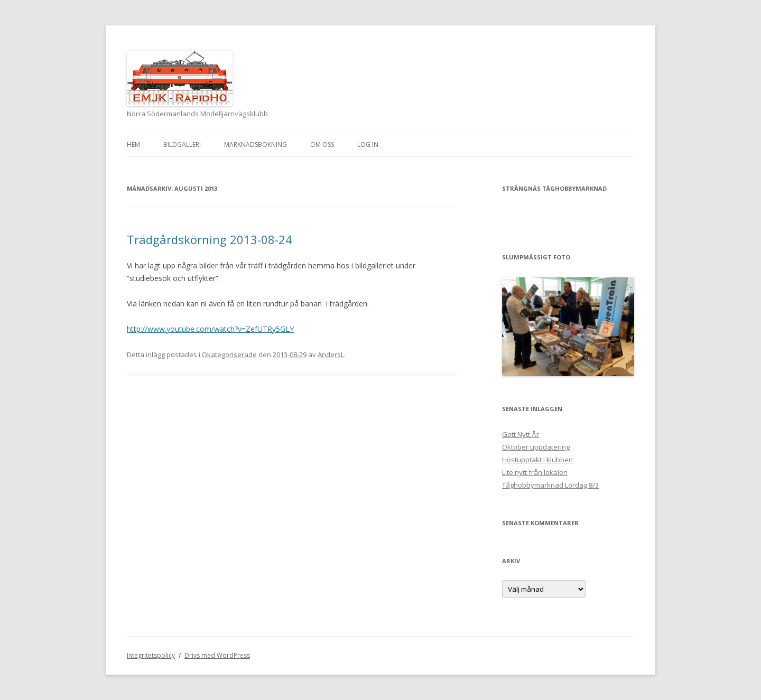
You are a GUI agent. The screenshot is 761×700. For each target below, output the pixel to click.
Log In (368, 144)
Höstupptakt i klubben (537, 460)
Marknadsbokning (256, 144)
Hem (133, 144)
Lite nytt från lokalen (535, 472)
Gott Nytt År (521, 434)
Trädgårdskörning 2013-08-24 (210, 239)
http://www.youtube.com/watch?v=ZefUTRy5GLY (210, 329)
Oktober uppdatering (536, 447)
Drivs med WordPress (217, 655)
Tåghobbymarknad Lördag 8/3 (550, 485)
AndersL (331, 354)
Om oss (322, 144)
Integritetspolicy (151, 655)
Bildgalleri (182, 144)
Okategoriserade (229, 354)
